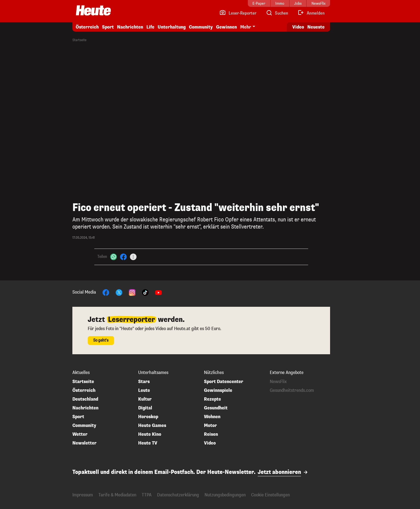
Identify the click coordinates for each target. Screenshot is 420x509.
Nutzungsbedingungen (225, 495)
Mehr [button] (246, 27)
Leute (144, 390)
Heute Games (152, 426)
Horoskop (148, 417)
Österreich (87, 27)
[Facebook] (123, 257)
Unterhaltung (172, 27)
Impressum (83, 495)
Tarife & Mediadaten (117, 495)
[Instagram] (132, 292)
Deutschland (85, 399)
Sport (108, 27)
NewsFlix (278, 382)
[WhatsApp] (113, 257)
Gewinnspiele (218, 390)
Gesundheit (216, 408)
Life (150, 27)
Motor (210, 426)
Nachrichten (130, 27)
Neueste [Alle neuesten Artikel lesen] (316, 27)
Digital (145, 408)
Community (201, 27)
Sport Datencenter (224, 382)
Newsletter (84, 443)
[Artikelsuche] (277, 13)
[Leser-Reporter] (238, 13)
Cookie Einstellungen (270, 495)
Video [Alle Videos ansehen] (298, 27)
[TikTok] (145, 292)
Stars (144, 382)
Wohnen (212, 417)
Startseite (79, 40)
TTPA (147, 495)
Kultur (145, 399)
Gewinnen (226, 27)
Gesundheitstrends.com (292, 390)
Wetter (80, 434)
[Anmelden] (311, 13)
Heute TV (148, 443)
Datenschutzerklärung (178, 495)
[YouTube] (158, 292)
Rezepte (212, 399)
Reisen (211, 434)
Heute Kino (150, 434)
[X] (119, 292)
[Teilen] (133, 257)
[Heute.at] (93, 10)
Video (210, 443)
